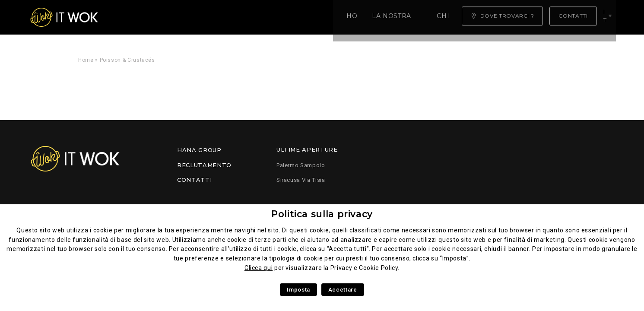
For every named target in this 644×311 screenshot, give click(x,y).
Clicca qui (259, 268)
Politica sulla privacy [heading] (322, 214)
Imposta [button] (298, 290)
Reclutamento (204, 165)
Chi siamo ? (276, 17)
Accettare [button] (343, 290)
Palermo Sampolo (301, 165)
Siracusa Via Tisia (301, 180)
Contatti (194, 180)
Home (128, 17)
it (608, 17)
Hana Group (199, 150)
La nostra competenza (197, 17)
